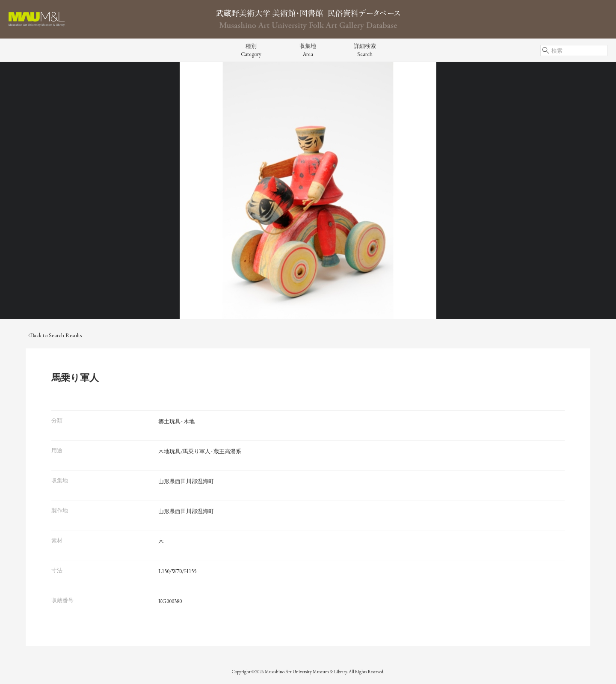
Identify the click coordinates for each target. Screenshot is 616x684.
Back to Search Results (55, 335)
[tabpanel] (308, 190)
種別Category (251, 50)
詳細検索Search (365, 50)
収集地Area (308, 50)
